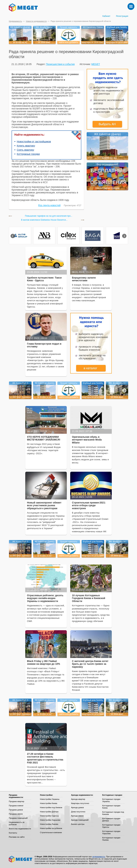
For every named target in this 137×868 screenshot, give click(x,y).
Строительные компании (51, 832)
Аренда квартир (78, 799)
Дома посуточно (78, 812)
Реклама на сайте (17, 837)
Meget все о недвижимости (21, 859)
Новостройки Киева (49, 803)
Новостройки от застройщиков (34, 142)
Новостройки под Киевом (51, 807)
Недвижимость (15, 21)
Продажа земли (16, 814)
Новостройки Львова (49, 824)
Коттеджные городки (28, 154)
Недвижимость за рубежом (17, 823)
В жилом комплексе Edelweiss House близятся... (44, 220)
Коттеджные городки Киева (111, 807)
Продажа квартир (17, 801)
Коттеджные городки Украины (111, 800)
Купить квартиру (26, 146)
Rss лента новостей (49, 205)
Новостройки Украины (50, 799)
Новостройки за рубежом (51, 828)
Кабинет (106, 16)
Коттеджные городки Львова (111, 839)
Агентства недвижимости (20, 829)
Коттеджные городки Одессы (111, 826)
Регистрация (122, 16)
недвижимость (99, 857)
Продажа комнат (16, 806)
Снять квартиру (26, 150)
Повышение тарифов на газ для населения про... (49, 216)
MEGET (96, 64)
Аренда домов (77, 807)
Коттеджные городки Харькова (111, 832)
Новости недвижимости (36, 21)
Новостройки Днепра (49, 812)
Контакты (13, 833)
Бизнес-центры (78, 824)
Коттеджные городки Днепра (111, 820)
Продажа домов (16, 810)
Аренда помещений (80, 820)
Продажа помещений (18, 818)
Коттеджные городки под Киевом (113, 813)
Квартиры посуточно (80, 803)
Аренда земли (77, 816)
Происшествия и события (60, 64)
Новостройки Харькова (50, 820)
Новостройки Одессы (49, 816)
